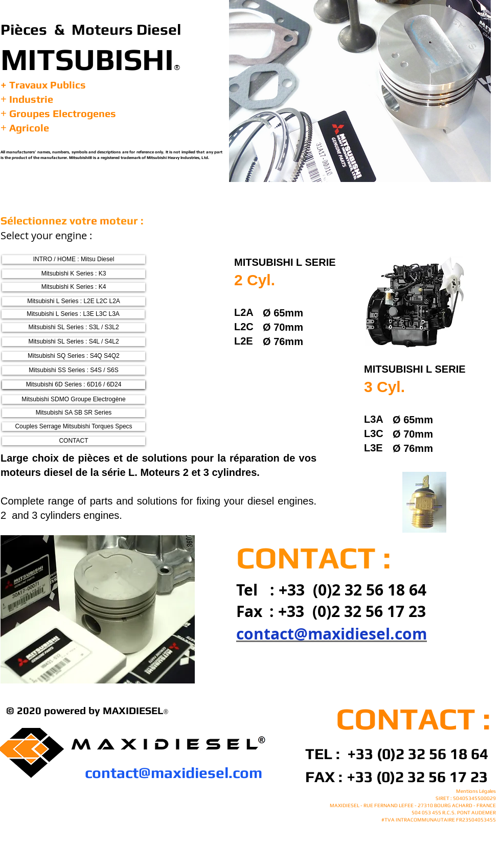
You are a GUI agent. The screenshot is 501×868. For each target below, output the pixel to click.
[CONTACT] (74, 441)
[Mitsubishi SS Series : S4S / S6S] (74, 370)
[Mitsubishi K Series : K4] (74, 287)
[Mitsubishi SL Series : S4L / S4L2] (74, 342)
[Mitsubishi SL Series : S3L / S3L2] (74, 327)
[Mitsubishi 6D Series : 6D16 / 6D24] (74, 385)
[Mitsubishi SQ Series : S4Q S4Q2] (74, 356)
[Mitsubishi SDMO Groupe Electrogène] (74, 399)
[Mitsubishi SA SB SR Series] (74, 413)
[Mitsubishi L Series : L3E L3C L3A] (73, 314)
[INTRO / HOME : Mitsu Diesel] (74, 259)
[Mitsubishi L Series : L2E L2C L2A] (74, 301)
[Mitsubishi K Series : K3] (74, 274)
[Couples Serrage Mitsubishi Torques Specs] (74, 427)
